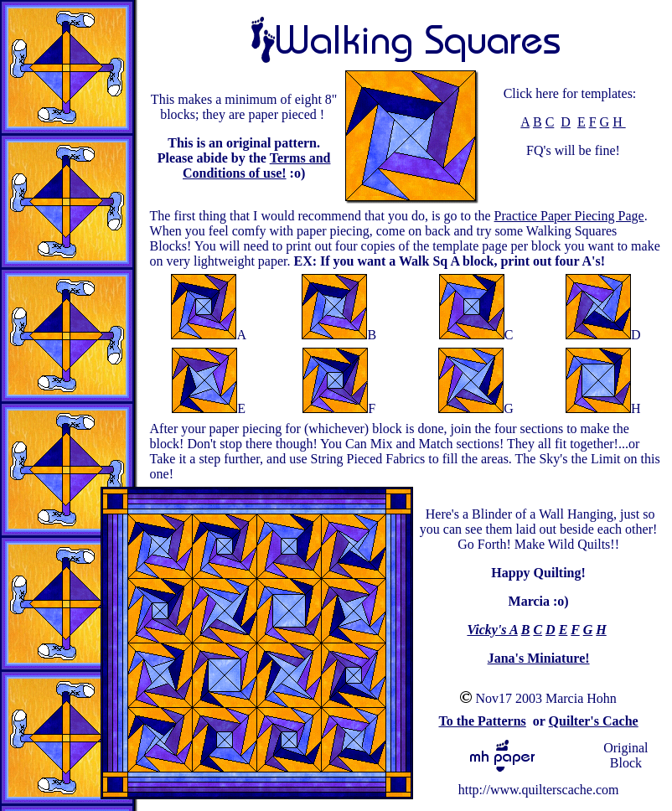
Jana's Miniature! (539, 658)
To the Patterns (482, 721)
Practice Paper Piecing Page (569, 216)
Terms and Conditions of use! (256, 165)
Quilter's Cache (594, 721)
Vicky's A (492, 630)
